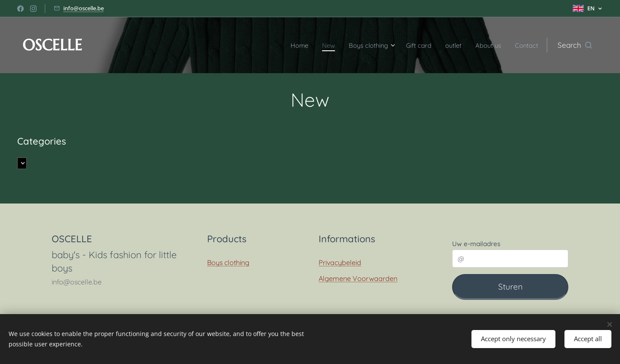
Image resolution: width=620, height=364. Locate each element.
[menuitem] (276, 45)
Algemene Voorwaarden (358, 278)
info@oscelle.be (84, 8)
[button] (575, 45)
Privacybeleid (340, 262)
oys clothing (230, 262)
